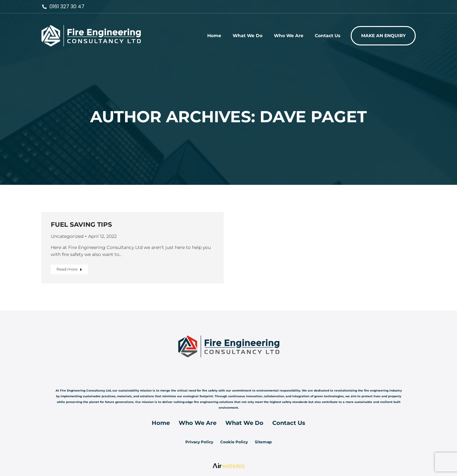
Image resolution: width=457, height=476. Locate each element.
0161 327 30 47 (63, 7)
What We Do (244, 423)
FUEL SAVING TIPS (81, 225)
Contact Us (289, 423)
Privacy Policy (199, 442)
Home (161, 423)
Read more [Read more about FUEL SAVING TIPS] (69, 269)
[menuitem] (214, 36)
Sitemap (263, 442)
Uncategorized (67, 236)
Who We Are (198, 423)
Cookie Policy (234, 442)
